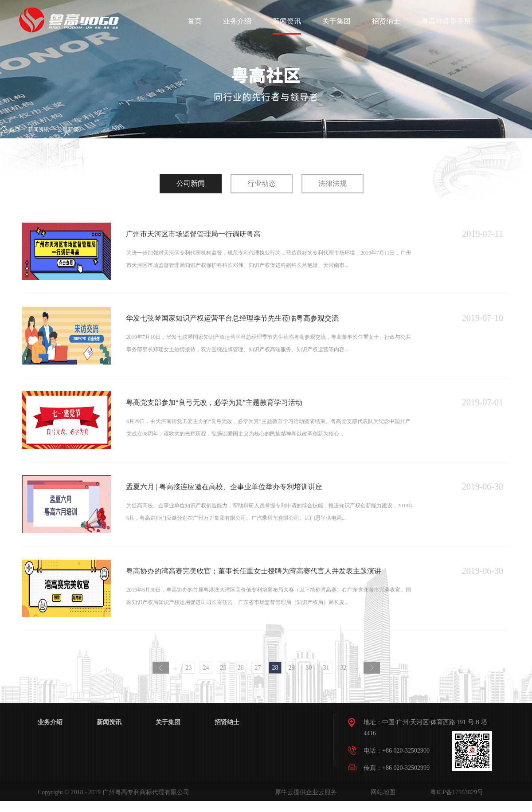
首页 (195, 21)
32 (344, 668)
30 (309, 668)
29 (292, 668)
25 (223, 668)
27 (258, 668)
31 (326, 668)
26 (241, 668)
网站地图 (381, 792)
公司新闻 (68, 129)
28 (275, 668)
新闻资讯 (39, 129)
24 (206, 668)
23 (189, 668)
